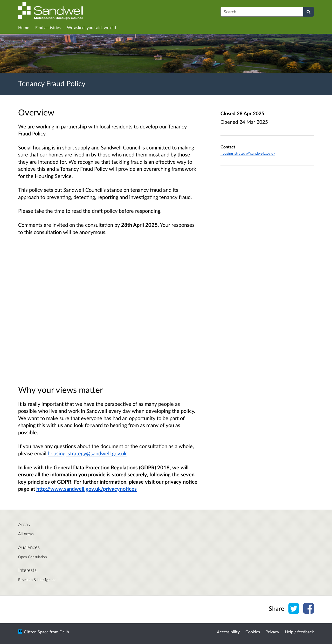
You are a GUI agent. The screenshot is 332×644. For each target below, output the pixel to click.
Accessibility (228, 632)
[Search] (309, 12)
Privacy (272, 632)
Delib (64, 632)
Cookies (253, 632)
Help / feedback (299, 632)
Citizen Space (36, 632)
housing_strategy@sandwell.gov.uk (87, 453)
